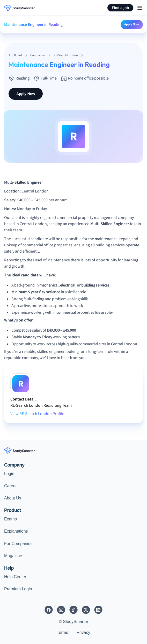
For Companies (18, 544)
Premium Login (18, 589)
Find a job (120, 8)
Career (10, 486)
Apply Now (132, 24)
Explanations (16, 531)
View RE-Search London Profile (37, 414)
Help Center (15, 577)
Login (9, 474)
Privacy (83, 632)
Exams (10, 519)
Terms (62, 632)
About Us (13, 498)
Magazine (13, 556)
